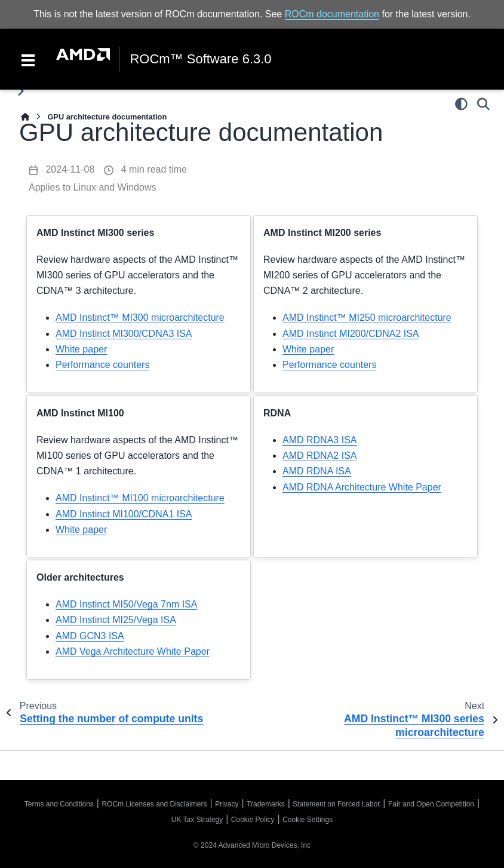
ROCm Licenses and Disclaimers (154, 804)
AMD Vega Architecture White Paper (133, 651)
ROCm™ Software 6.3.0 (200, 59)
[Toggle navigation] (28, 59)
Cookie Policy (253, 820)
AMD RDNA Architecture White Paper (362, 487)
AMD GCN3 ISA (90, 636)
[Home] (25, 117)
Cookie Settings (308, 820)
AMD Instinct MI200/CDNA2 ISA (351, 334)
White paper (81, 349)
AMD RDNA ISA (317, 471)
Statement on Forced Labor (336, 804)
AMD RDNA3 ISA (319, 440)
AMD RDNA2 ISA (319, 456)
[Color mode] (461, 104)
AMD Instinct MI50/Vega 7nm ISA (126, 604)
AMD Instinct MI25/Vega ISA (116, 620)
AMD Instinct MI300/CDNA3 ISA (124, 334)
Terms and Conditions (59, 804)
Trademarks (266, 804)
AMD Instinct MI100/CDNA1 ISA (124, 514)
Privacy (227, 804)
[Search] (483, 104)
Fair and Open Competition (431, 804)
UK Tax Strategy (197, 820)
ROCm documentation (332, 14)
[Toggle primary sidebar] (21, 91)
